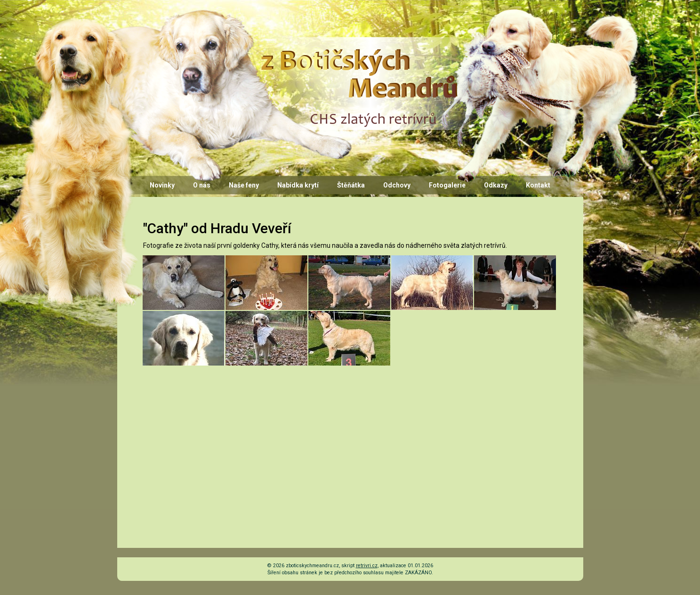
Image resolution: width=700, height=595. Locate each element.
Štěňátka (351, 185)
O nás (202, 185)
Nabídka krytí (298, 185)
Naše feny (244, 185)
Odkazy (496, 185)
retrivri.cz (367, 566)
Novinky (162, 185)
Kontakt (538, 185)
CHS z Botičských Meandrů (358, 46)
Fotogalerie (447, 185)
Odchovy (397, 185)
